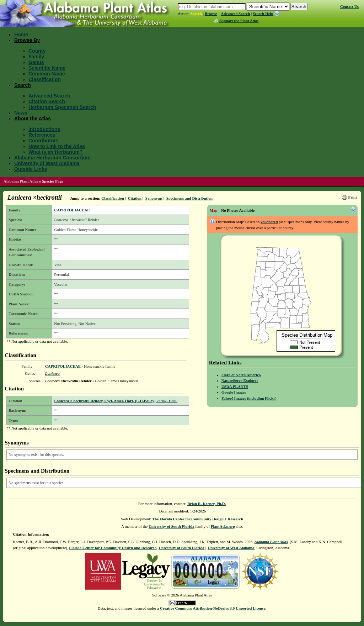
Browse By (27, 40)
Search (196, 14)
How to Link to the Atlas (57, 146)
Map (214, 210)
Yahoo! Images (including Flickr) (249, 398)
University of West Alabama (47, 163)
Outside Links (31, 169)
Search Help (263, 14)
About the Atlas (33, 119)
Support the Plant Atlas (239, 21)
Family (36, 57)
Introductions (44, 129)
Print (352, 197)
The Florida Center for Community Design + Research (198, 519)
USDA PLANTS (235, 386)
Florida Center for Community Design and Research (113, 548)
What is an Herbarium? (55, 152)
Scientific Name (47, 68)
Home (21, 35)
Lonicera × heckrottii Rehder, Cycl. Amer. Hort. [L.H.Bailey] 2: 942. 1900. (116, 401)
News (21, 113)
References (42, 135)
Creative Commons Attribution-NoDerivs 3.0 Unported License (213, 608)
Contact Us (349, 6)
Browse (211, 14)
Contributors (44, 141)
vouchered (269, 222)
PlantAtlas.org (223, 526)
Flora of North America (241, 375)
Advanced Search (235, 14)
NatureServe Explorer (240, 380)
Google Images (234, 392)
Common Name (47, 74)
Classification (45, 79)
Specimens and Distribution (189, 198)
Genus (36, 62)
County (37, 51)
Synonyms (154, 198)
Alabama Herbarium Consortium (52, 158)
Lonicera (52, 373)
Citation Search (47, 101)
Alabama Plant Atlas (21, 181)
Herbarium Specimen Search (62, 107)
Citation (135, 198)
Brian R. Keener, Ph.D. (207, 504)
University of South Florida (172, 526)
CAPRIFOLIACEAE (72, 210)
